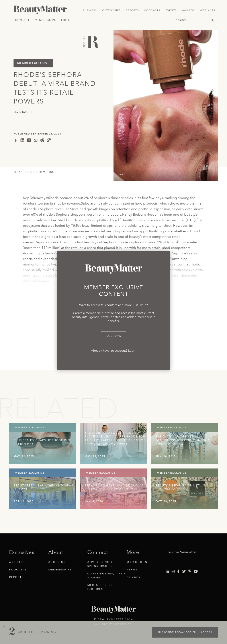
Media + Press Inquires (100, 587)
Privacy (134, 577)
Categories (111, 10)
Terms (132, 570)
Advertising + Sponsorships (100, 564)
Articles (17, 562)
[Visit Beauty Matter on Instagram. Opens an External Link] (173, 572)
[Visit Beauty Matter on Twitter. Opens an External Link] (184, 572)
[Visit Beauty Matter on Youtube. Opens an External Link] (196, 572)
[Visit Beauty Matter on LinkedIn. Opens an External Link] (167, 572)
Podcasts (152, 10)
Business (90, 10)
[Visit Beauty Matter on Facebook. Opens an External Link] (178, 572)
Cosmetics (45, 172)
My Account (138, 562)
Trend (30, 172)
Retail (18, 172)
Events (171, 10)
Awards (188, 10)
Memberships (45, 20)
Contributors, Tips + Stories (107, 576)
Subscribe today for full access (185, 632)
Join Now (113, 336)
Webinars (208, 10)
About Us (57, 562)
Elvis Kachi (23, 112)
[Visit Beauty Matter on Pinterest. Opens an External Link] (190, 572)
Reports (132, 10)
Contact (22, 20)
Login (66, 20)
